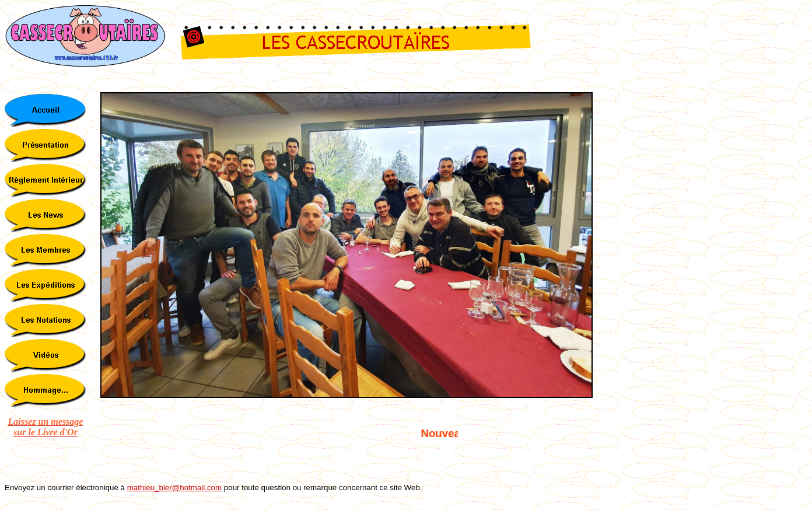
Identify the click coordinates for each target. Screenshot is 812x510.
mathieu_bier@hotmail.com (174, 488)
